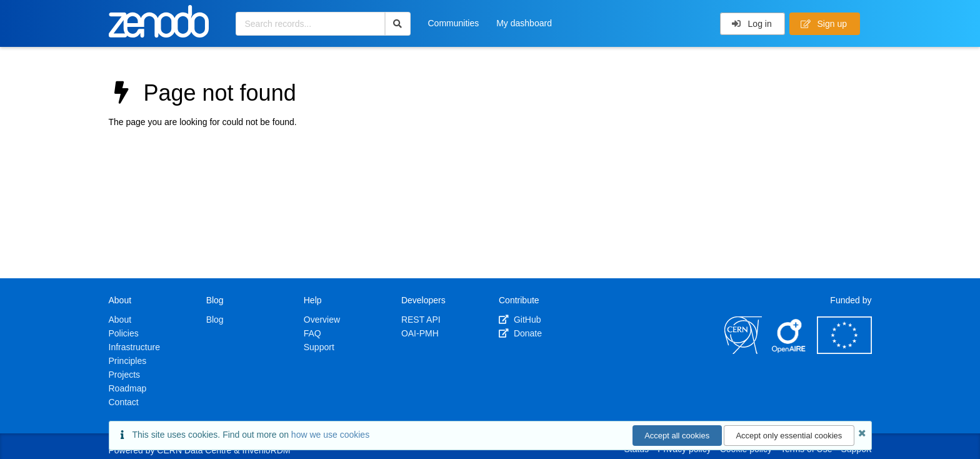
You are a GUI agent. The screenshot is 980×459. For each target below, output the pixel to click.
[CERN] (743, 351)
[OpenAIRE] (789, 351)
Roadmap (128, 388)
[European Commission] (844, 351)
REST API (421, 320)
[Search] (398, 24)
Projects (125, 375)
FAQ (312, 333)
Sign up (824, 24)
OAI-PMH (420, 333)
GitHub (520, 320)
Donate (520, 333)
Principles (128, 361)
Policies (124, 333)
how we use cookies (330, 435)
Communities (454, 23)
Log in (752, 24)
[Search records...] (310, 24)
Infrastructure (134, 347)
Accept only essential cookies (789, 436)
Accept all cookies (677, 436)
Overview (322, 320)
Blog (215, 320)
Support (319, 347)
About (120, 320)
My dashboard (524, 23)
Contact (124, 402)
